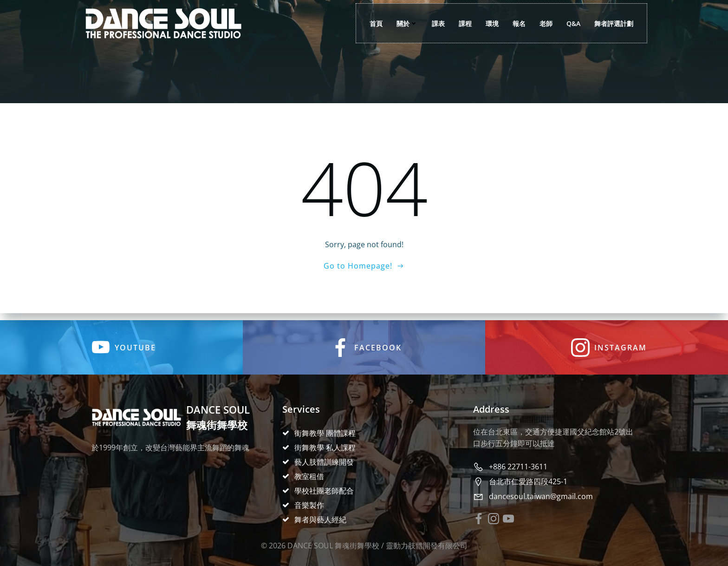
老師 (545, 23)
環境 (491, 23)
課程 (464, 23)
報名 (518, 23)
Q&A (572, 23)
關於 (406, 23)
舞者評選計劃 (612, 23)
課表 (437, 23)
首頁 (375, 23)
